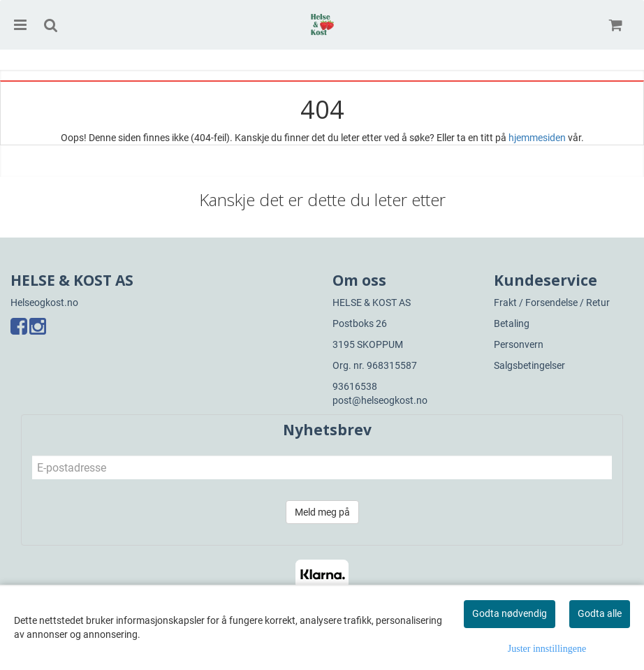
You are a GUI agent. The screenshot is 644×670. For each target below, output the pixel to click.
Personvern (519, 344)
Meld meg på (322, 512)
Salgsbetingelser (529, 365)
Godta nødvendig (510, 613)
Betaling (512, 323)
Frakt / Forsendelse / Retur (552, 303)
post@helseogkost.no (380, 400)
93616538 (355, 386)
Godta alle (600, 613)
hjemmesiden (537, 138)
